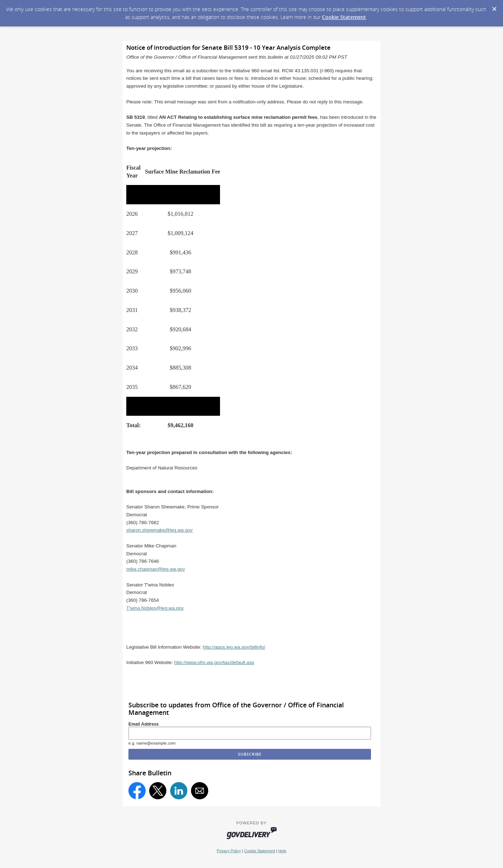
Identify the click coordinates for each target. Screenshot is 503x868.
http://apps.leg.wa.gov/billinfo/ (234, 647)
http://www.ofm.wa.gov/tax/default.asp (214, 662)
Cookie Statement (344, 17)
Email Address (144, 724)
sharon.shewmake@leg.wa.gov (159, 530)
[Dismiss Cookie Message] (494, 7)
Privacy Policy (229, 851)
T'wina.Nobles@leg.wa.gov (155, 608)
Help (282, 851)
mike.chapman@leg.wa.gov (156, 569)
